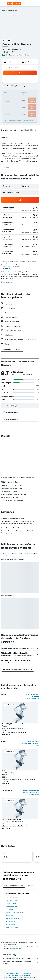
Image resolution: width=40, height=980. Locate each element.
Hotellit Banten (26, 940)
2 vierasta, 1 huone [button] (11, 67)
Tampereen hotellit (12, 866)
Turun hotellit (10, 874)
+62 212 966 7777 (9, 52)
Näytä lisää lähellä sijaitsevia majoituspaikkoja (32, 661)
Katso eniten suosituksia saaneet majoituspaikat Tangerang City (31, 757)
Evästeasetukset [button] (6, 282)
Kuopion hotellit (11, 869)
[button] (4, 3)
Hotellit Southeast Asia (11, 942)
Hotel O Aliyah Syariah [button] (10, 738)
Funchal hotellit (11, 880)
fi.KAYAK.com (10, 938)
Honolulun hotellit (12, 863)
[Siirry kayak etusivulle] (14, 3)
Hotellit (18, 938)
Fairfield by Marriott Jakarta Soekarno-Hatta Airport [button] (17, 690)
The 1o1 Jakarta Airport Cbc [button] (11, 784)
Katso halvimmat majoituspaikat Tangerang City (30, 708)
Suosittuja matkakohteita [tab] (14, 850)
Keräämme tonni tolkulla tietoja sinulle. (21, 923)
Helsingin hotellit (11, 871)
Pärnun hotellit (11, 886)
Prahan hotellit (11, 889)
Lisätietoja (7, 268)
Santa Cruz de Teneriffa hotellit (16, 877)
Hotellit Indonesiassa (13, 940)
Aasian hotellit (27, 938)
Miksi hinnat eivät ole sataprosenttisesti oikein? (21, 927)
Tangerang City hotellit (27, 942)
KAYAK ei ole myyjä (21, 919)
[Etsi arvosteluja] (22, 406)
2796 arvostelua (23, 55)
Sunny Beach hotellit (13, 883)
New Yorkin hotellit (12, 892)
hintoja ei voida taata (16, 913)
